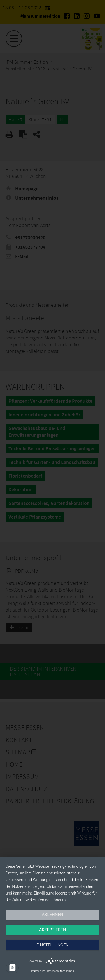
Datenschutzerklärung (60, 971)
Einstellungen (53, 945)
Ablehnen (52, 915)
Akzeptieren (52, 930)
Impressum (38, 971)
